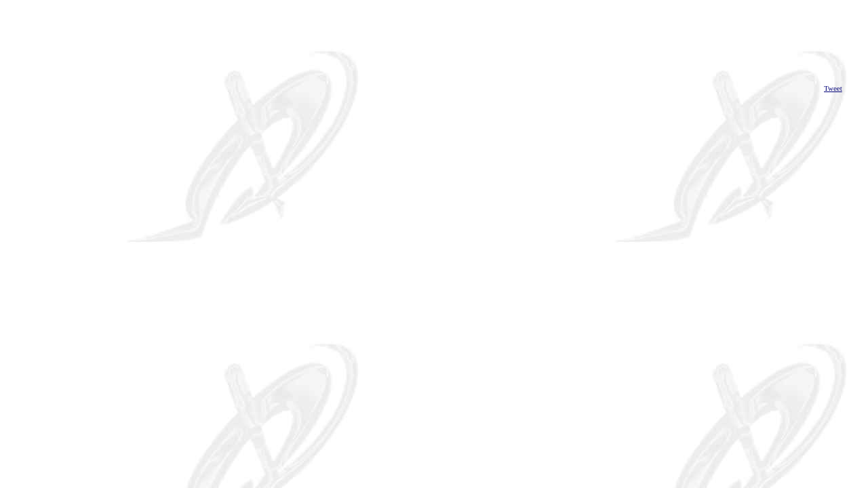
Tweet (833, 88)
